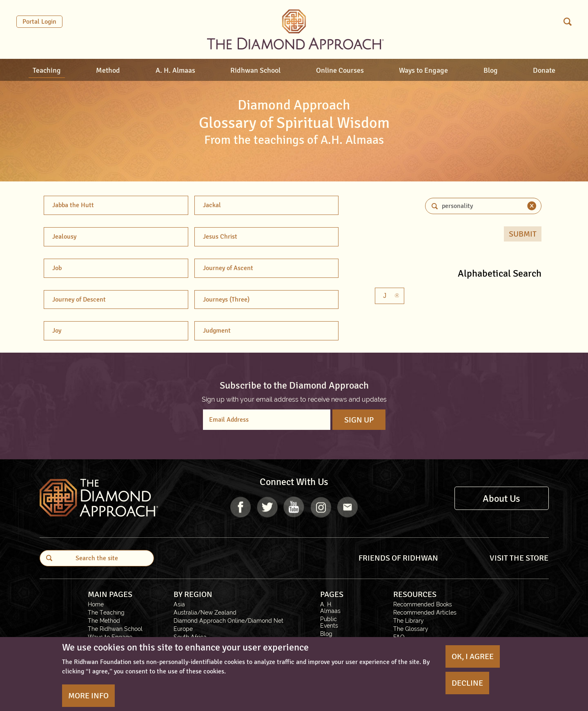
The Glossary (411, 629)
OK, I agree (473, 656)
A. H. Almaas (175, 70)
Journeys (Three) (226, 300)
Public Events (329, 622)
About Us (501, 498)
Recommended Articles (425, 613)
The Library (409, 621)
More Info (88, 696)
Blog (491, 70)
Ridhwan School (255, 70)
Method (108, 70)
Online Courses (340, 70)
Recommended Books (423, 604)
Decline (467, 683)
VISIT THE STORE (519, 558)
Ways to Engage (423, 70)
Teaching (47, 70)
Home (96, 604)
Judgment (217, 331)
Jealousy (64, 237)
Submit (523, 234)
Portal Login (39, 22)
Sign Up (359, 420)
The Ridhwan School (115, 629)
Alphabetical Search (500, 273)
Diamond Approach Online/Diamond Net (228, 621)
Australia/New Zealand (205, 613)
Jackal (212, 205)
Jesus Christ (220, 237)
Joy (57, 331)
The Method (104, 621)
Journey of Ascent (228, 268)
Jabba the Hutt (73, 205)
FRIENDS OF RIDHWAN (398, 558)
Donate (544, 70)
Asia (179, 604)
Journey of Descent (79, 300)
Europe (183, 629)
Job (57, 268)
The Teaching (106, 613)
